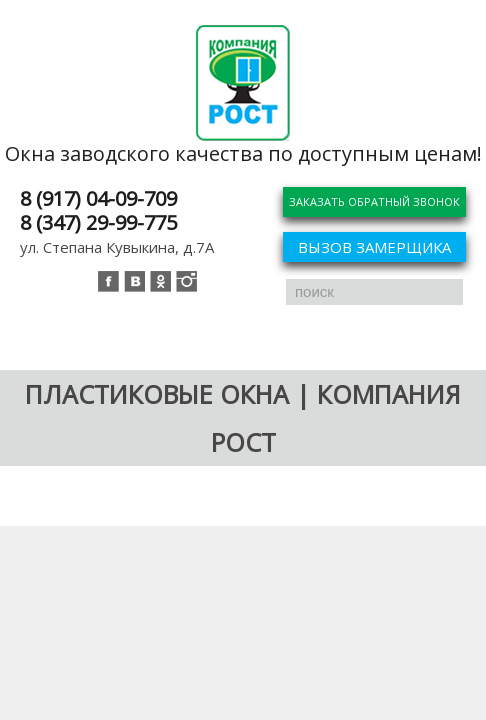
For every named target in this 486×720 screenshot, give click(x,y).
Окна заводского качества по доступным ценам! (243, 153)
